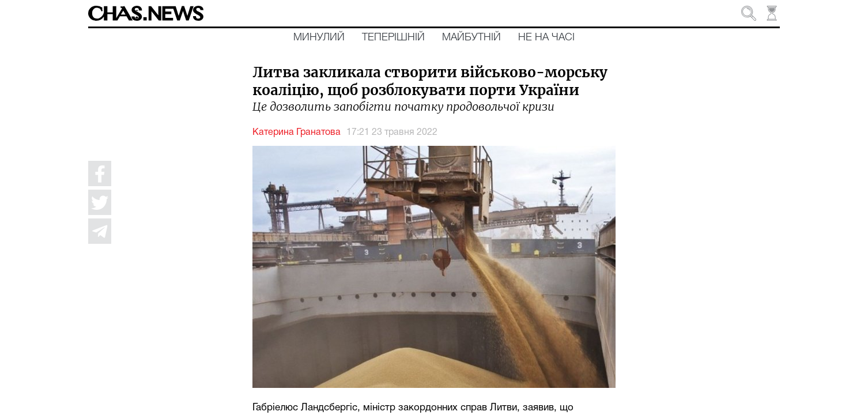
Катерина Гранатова (297, 133)
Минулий (319, 37)
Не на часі (546, 37)
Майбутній (471, 37)
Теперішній (393, 37)
